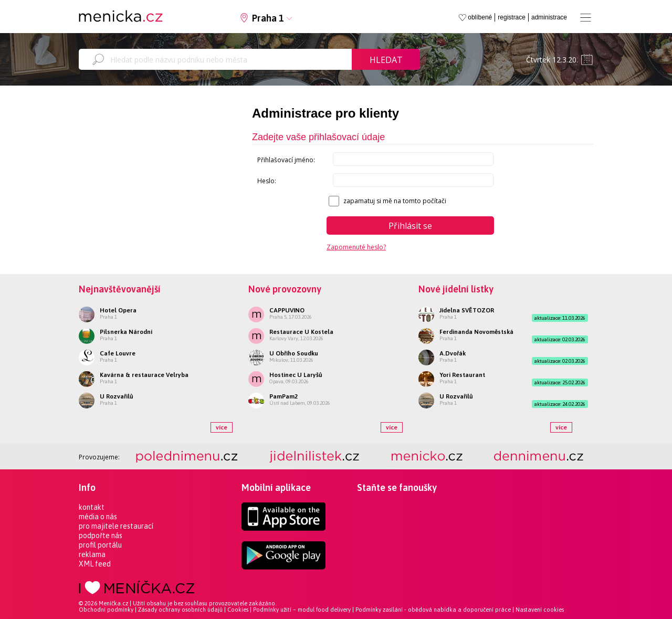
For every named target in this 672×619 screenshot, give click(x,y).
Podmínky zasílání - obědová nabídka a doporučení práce (433, 610)
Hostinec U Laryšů (296, 375)
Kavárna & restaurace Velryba (144, 375)
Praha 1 (268, 18)
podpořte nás (101, 536)
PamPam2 (283, 396)
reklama (92, 554)
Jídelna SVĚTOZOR (467, 310)
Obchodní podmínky (106, 610)
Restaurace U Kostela (301, 332)
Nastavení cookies (540, 610)
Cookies (238, 610)
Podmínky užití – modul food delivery (302, 610)
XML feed (95, 564)
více (222, 427)
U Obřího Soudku (294, 353)
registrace (512, 17)
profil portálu (100, 545)
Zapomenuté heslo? (356, 247)
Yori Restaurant (462, 375)
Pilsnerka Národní (126, 332)
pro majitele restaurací (116, 526)
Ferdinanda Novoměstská (476, 332)
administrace (549, 17)
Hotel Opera (118, 310)
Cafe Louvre (118, 353)
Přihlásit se (410, 226)
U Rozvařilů (117, 396)
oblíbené (480, 17)
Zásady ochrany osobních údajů (180, 610)
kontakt (92, 507)
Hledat (386, 60)
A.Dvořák (453, 353)
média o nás (98, 517)
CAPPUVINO (287, 310)
